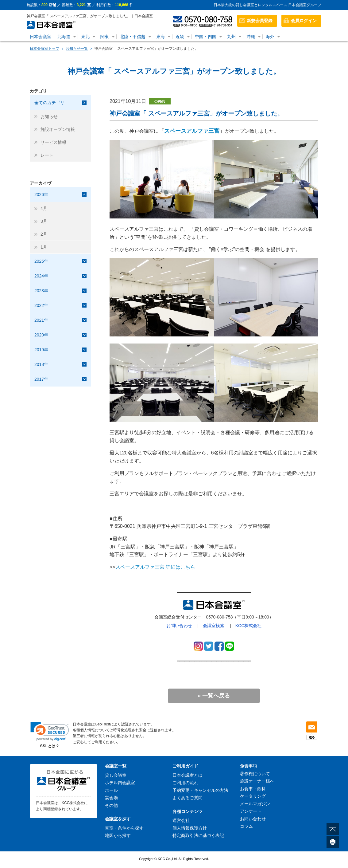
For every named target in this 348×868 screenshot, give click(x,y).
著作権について (255, 774)
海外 (270, 37)
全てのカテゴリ (49, 103)
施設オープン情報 (58, 129)
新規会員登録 (260, 21)
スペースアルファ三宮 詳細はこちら (155, 567)
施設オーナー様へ (257, 781)
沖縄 (251, 37)
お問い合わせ (179, 626)
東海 (160, 37)
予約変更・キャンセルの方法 (200, 790)
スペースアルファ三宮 (192, 131)
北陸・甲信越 (133, 37)
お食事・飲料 (253, 789)
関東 (105, 37)
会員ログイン (304, 21)
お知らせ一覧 (77, 49)
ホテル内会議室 (120, 783)
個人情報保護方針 (190, 828)
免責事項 (249, 766)
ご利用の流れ (185, 783)
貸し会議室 (116, 775)
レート (47, 155)
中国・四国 (206, 37)
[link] (50, 731)
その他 (111, 805)
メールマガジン (255, 804)
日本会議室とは (188, 775)
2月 (44, 234)
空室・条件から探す (124, 828)
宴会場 (111, 798)
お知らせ (49, 116)
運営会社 (181, 820)
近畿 (180, 37)
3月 (44, 221)
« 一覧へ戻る (214, 696)
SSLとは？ (50, 746)
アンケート (251, 811)
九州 (231, 37)
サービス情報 (53, 142)
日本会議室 (41, 37)
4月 (44, 208)
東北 (85, 37)
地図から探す (118, 835)
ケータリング (253, 796)
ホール (111, 790)
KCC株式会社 (249, 626)
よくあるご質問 (188, 798)
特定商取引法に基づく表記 (198, 835)
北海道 (64, 37)
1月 (44, 247)
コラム (246, 826)
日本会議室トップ (44, 49)
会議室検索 (214, 626)
